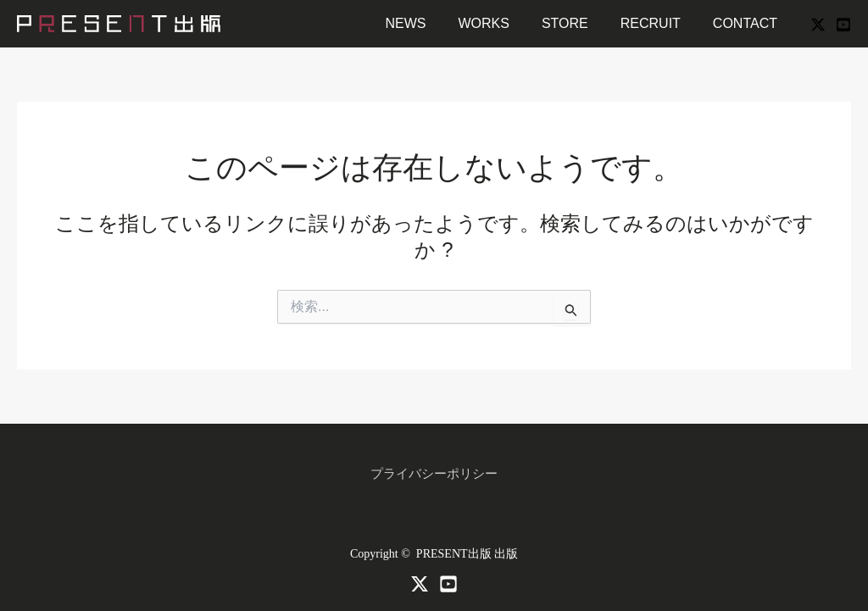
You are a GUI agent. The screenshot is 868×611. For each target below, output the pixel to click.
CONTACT (748, 23)
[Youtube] (448, 584)
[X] (818, 25)
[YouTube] (843, 25)
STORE (578, 23)
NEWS (428, 23)
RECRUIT (658, 23)
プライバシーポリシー (434, 473)
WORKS (501, 23)
